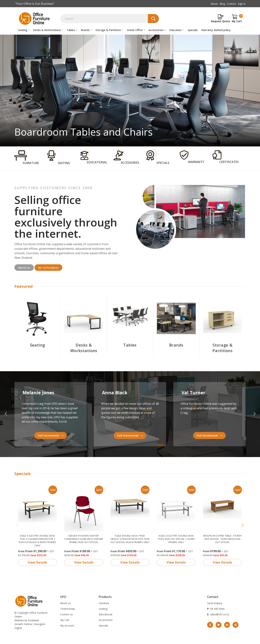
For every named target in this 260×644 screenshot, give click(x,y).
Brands (85, 30)
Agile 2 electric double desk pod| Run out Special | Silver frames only (176, 539)
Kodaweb (33, 620)
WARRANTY (192, 156)
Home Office (135, 30)
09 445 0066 (217, 609)
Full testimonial (48, 435)
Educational (106, 614)
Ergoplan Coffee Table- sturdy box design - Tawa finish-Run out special (223, 539)
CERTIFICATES (226, 156)
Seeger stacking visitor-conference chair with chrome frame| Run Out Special (84, 539)
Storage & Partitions (108, 30)
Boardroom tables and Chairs (130, 91)
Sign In (242, 4)
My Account (67, 625)
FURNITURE (27, 157)
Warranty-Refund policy (216, 30)
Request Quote (221, 21)
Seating (23, 30)
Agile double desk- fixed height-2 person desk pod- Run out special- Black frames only (130, 539)
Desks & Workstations (47, 30)
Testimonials (68, 609)
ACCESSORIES (126, 157)
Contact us (66, 614)
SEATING (59, 157)
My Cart (65, 620)
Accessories (156, 30)
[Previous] (17, 525)
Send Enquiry (215, 603)
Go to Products (48, 267)
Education (175, 30)
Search (153, 19)
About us (24, 267)
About (214, 4)
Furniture (104, 603)
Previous (6, 414)
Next (254, 414)
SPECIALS (158, 157)
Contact (231, 4)
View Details (37, 562)
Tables (71, 30)
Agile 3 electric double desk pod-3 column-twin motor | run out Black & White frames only (37, 540)
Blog (222, 4)
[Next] (243, 525)
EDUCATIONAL (94, 157)
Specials (193, 30)
